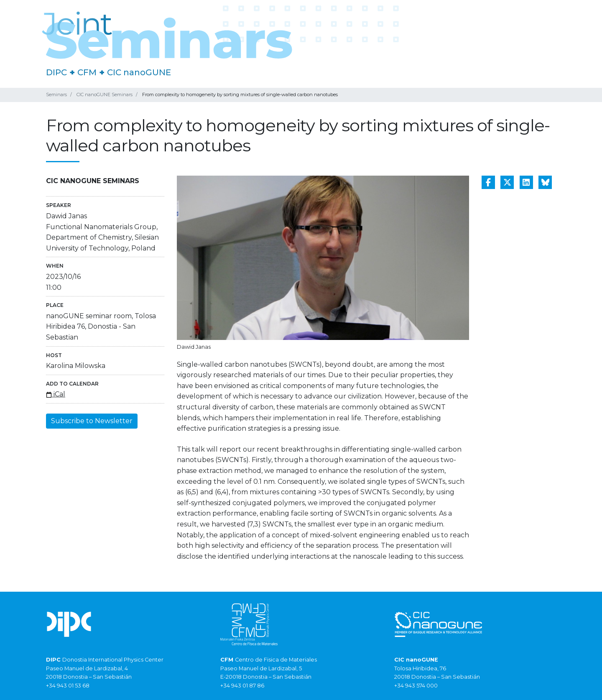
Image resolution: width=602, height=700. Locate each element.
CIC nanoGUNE (139, 72)
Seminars (56, 95)
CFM (87, 72)
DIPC (56, 72)
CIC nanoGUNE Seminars (105, 95)
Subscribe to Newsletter (92, 421)
